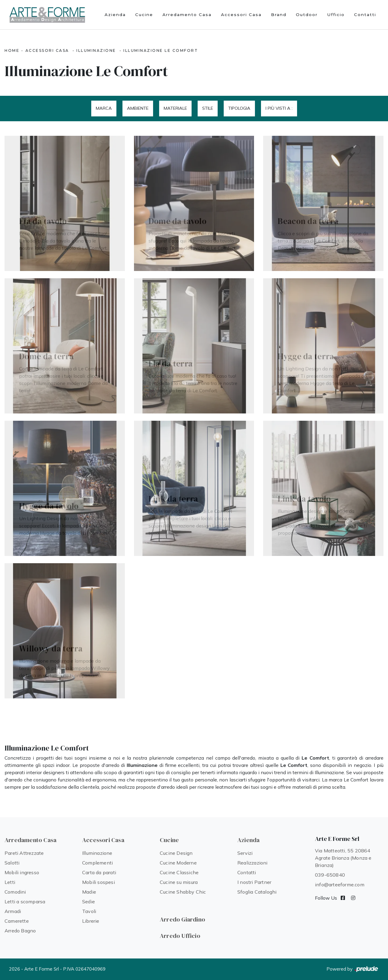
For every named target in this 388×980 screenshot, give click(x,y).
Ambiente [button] (138, 108)
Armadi (13, 911)
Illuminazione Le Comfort (161, 50)
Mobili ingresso (22, 872)
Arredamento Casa (187, 15)
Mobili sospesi (99, 882)
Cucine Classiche (179, 872)
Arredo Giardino (182, 919)
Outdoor (307, 15)
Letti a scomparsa (25, 901)
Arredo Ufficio (180, 936)
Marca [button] (104, 108)
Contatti (365, 15)
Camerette (17, 921)
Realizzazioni (253, 863)
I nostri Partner (254, 882)
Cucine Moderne (178, 863)
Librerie (91, 921)
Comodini (15, 892)
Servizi (245, 853)
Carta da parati (99, 872)
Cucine (144, 15)
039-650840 (330, 875)
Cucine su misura (179, 882)
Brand (279, 15)
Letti (10, 882)
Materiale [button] (175, 108)
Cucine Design (176, 853)
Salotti (12, 863)
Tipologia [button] (239, 108)
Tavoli (89, 911)
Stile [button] (208, 108)
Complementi (97, 863)
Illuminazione (96, 50)
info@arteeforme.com (340, 885)
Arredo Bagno (20, 931)
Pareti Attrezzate (24, 853)
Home (12, 50)
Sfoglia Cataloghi (257, 892)
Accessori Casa (241, 15)
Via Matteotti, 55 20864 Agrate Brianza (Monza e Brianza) (343, 858)
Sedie (89, 901)
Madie (89, 892)
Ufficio (336, 15)
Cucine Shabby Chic (183, 892)
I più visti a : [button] (279, 108)
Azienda (115, 15)
